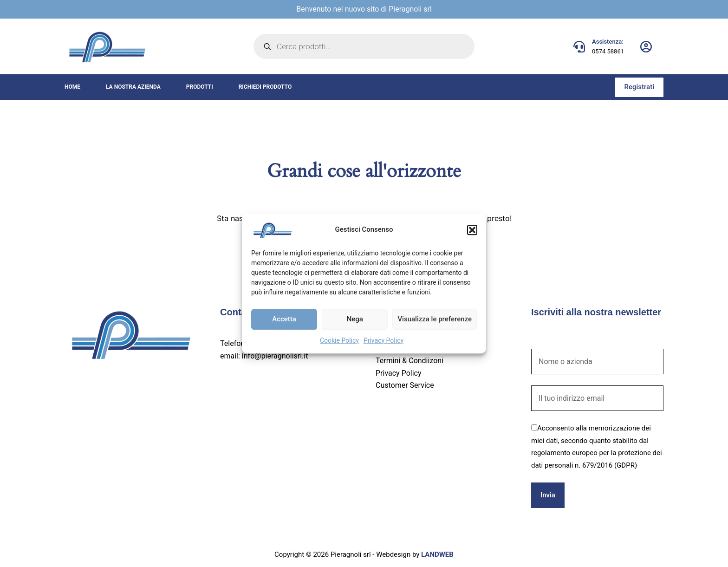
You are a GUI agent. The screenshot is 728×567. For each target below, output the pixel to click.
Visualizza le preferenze (435, 319)
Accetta (284, 319)
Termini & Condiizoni (409, 361)
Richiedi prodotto (265, 87)
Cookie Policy (339, 340)
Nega (355, 319)
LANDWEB (437, 554)
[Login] (646, 47)
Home (72, 87)
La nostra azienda (133, 87)
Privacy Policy (383, 340)
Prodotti (200, 87)
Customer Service (405, 385)
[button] (472, 230)
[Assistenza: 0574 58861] (579, 47)
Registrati (639, 87)
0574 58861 (608, 51)
